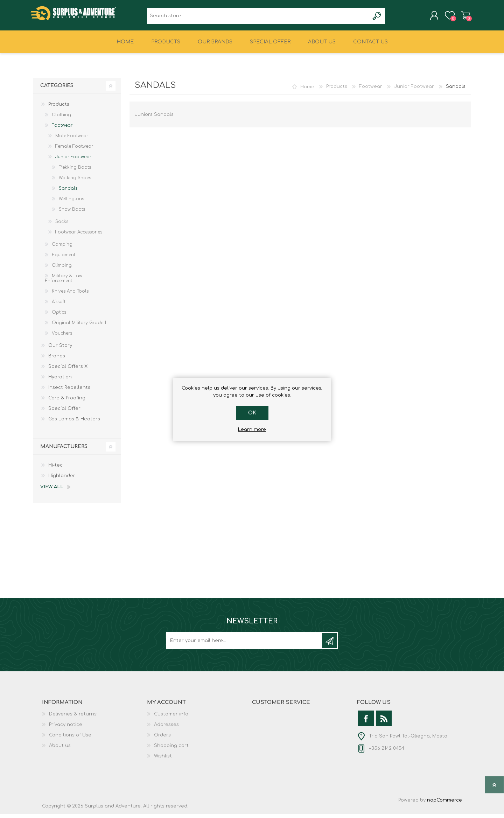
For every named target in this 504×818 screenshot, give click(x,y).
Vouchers (62, 337)
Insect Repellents (69, 391)
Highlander (62, 480)
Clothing (61, 119)
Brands (57, 360)
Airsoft (59, 306)
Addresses (166, 728)
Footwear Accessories (79, 236)
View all (52, 491)
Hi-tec (55, 469)
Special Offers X (68, 370)
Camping (62, 248)
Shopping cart (463, 17)
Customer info (171, 718)
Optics (59, 316)
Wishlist (163, 760)
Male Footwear (72, 140)
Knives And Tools (70, 295)
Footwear (371, 90)
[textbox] (258, 18)
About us (60, 749)
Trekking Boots (75, 171)
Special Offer (64, 412)
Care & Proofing (67, 402)
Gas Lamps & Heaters (74, 423)
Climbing (62, 269)
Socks (62, 225)
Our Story (60, 349)
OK (252, 413)
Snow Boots (72, 213)
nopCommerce (444, 804)
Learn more (252, 429)
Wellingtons (71, 203)
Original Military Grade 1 (79, 327)
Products (337, 90)
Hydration (60, 381)
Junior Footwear (414, 90)
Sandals (68, 192)
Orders (162, 739)
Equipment (64, 259)
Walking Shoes (75, 182)
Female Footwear (74, 150)
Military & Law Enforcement (64, 282)
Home (307, 90)
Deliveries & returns (73, 718)
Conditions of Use (70, 739)
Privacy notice (66, 728)
